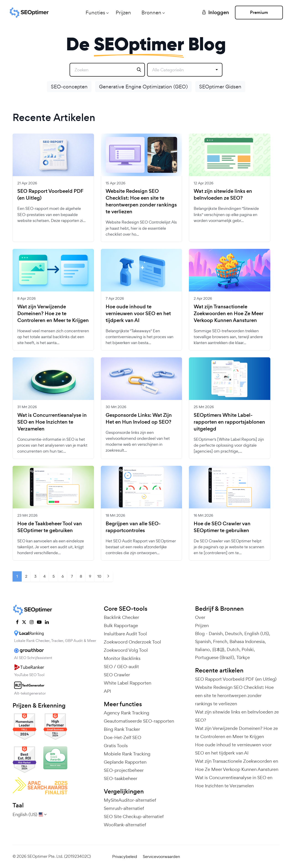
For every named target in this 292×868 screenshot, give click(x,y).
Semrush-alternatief (124, 808)
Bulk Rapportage (121, 626)
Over (200, 617)
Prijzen (123, 13)
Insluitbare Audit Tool (125, 634)
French (220, 641)
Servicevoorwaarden (161, 856)
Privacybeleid (125, 856)
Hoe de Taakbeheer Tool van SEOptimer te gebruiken (50, 527)
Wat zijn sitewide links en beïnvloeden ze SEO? (223, 195)
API (107, 691)
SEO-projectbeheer (124, 770)
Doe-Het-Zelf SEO (123, 737)
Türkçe (243, 657)
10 (99, 576)
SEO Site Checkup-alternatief (134, 816)
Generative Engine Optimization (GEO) (143, 87)
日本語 (218, 649)
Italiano (202, 649)
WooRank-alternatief (125, 825)
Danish (216, 634)
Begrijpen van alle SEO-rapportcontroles (133, 527)
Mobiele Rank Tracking (127, 754)
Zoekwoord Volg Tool (126, 650)
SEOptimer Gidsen (220, 87)
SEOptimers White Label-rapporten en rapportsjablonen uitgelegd (229, 422)
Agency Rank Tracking (126, 713)
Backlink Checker (121, 617)
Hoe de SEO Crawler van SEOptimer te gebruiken (222, 527)
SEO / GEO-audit (121, 667)
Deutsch (233, 634)
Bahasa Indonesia (247, 641)
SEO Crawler (117, 675)
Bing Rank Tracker (122, 729)
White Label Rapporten (128, 683)
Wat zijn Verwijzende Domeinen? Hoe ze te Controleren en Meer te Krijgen (53, 314)
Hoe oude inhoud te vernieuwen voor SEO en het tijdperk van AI (138, 314)
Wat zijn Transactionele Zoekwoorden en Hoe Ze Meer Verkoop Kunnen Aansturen (228, 314)
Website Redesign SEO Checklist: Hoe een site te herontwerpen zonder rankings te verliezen (141, 201)
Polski (248, 649)
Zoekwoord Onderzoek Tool (132, 642)
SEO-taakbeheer (121, 778)
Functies (95, 13)
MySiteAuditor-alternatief (130, 800)
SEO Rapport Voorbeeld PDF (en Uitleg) (50, 195)
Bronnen (151, 13)
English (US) (257, 634)
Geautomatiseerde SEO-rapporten (139, 721)
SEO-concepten (69, 87)
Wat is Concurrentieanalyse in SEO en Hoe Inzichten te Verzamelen (52, 422)
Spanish (203, 641)
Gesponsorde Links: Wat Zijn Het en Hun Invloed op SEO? (139, 419)
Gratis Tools (116, 746)
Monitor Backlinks (122, 658)
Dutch (233, 649)
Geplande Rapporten (125, 762)
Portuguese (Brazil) (215, 657)
